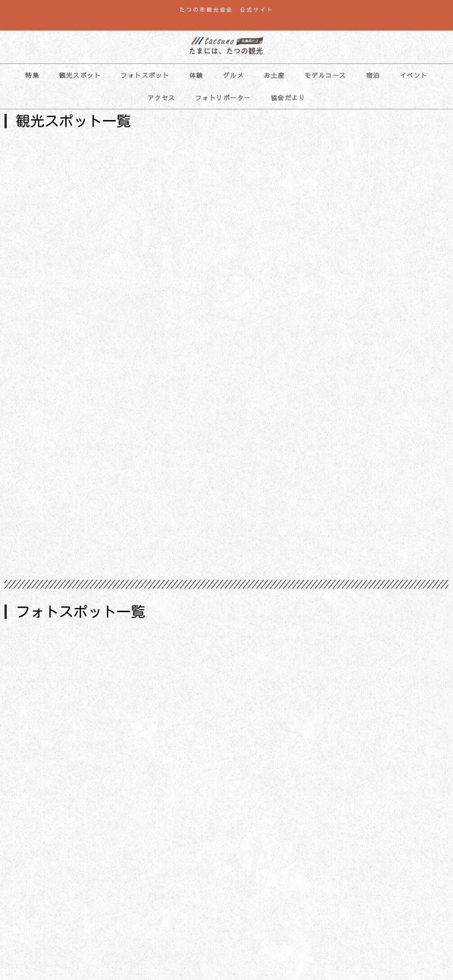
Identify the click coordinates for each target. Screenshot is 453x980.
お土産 (274, 75)
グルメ (234, 75)
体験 (196, 75)
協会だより (288, 98)
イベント (414, 75)
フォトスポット (145, 75)
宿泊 (373, 75)
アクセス (161, 98)
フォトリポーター (223, 98)
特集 (32, 75)
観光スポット (80, 75)
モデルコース (325, 75)
